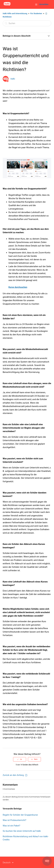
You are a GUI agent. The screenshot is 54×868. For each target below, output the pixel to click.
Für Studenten (36, 13)
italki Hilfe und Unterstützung (15, 13)
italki (13, 79)
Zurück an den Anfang (15, 775)
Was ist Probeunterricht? (14, 820)
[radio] (20, 759)
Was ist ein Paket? (11, 826)
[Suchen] (27, 23)
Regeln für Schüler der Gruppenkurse (20, 815)
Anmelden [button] (44, 4)
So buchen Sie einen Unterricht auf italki (22, 831)
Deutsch (7, 863)
